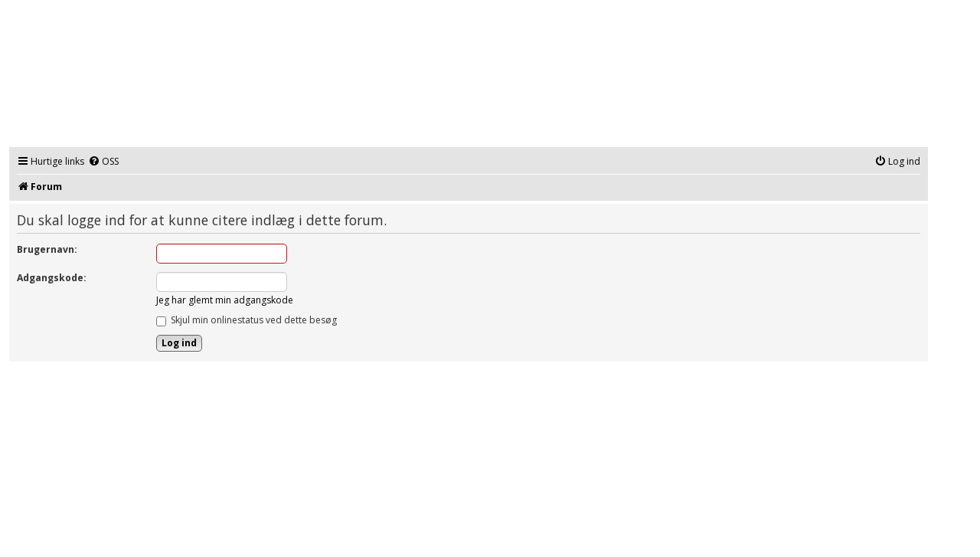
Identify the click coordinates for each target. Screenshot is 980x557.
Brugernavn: (47, 249)
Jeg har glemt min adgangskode (225, 300)
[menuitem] (103, 162)
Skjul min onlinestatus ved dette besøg (247, 320)
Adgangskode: (52, 278)
